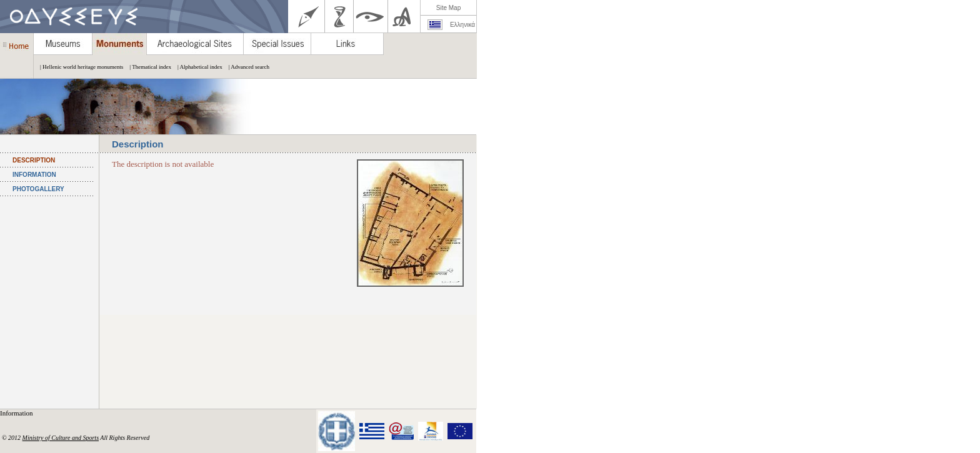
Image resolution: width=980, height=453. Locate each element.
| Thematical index (147, 67)
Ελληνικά (462, 25)
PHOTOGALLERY (38, 189)
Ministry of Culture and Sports (61, 438)
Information (17, 413)
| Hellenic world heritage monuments (78, 67)
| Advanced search (246, 67)
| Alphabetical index (197, 67)
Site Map (448, 8)
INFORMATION (34, 175)
